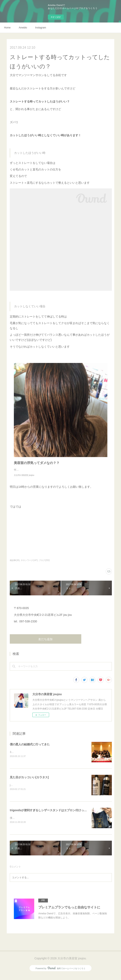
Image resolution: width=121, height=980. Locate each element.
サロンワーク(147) (29, 564)
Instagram (41, 28)
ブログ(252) (44, 564)
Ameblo (23, 28)
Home (7, 28)
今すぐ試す (56, 17)
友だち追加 (45, 643)
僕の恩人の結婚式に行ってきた (30, 748)
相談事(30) (15, 564)
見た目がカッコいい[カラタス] (29, 782)
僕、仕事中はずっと (21, 823)
